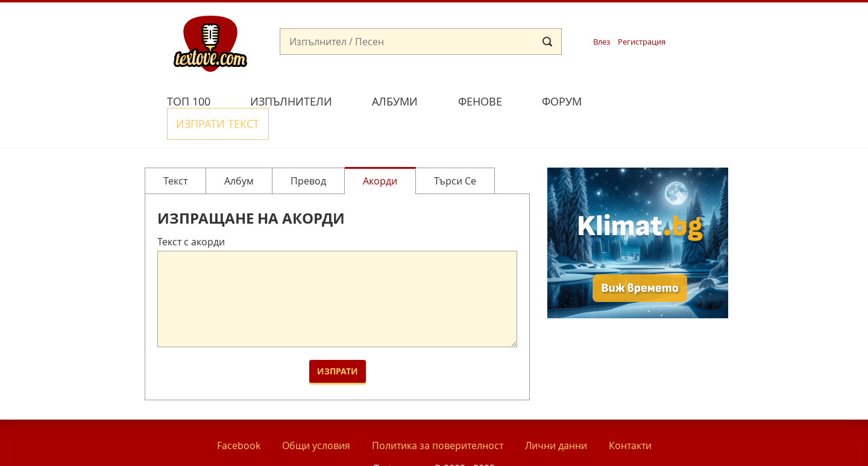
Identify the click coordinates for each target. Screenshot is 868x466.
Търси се (455, 152)
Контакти (630, 417)
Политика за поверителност (438, 417)
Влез (602, 42)
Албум (239, 152)
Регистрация (642, 42)
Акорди (380, 152)
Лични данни (556, 417)
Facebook (239, 417)
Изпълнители (291, 101)
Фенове (480, 101)
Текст (175, 152)
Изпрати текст (659, 100)
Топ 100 (189, 101)
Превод (308, 152)
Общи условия (316, 417)
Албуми (395, 101)
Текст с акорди (191, 213)
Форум (562, 101)
